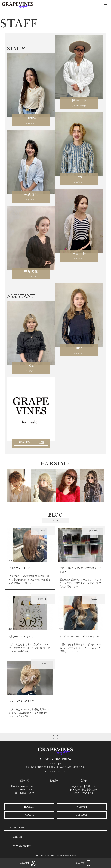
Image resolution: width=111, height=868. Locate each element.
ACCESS (30, 815)
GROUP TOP (19, 827)
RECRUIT (29, 807)
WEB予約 (81, 807)
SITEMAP (18, 837)
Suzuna (94, 599)
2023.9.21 (12, 694)
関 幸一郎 (94, 531)
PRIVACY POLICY (22, 846)
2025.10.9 (63, 561)
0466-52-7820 (59, 772)
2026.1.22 (12, 561)
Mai (43, 531)
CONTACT (81, 815)
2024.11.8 (63, 629)
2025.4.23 (12, 629)
